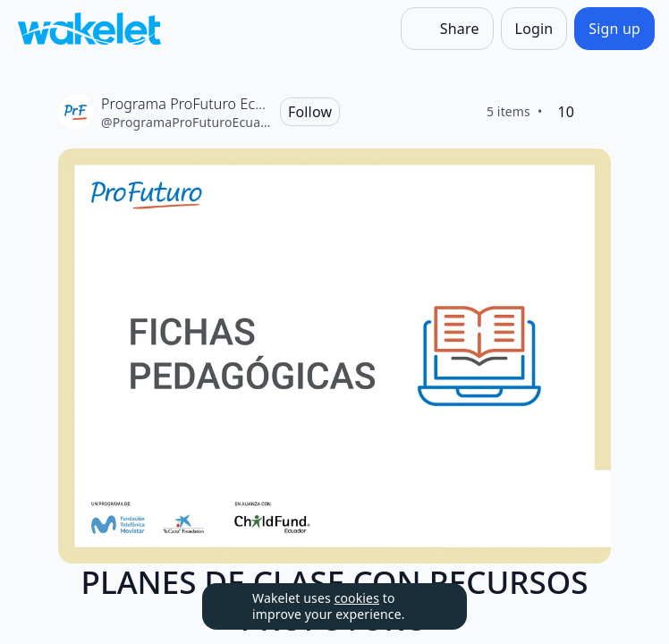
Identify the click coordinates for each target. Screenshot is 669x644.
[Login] (534, 29)
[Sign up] (614, 29)
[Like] (597, 112)
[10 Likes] (566, 112)
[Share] (447, 29)
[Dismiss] (431, 606)
